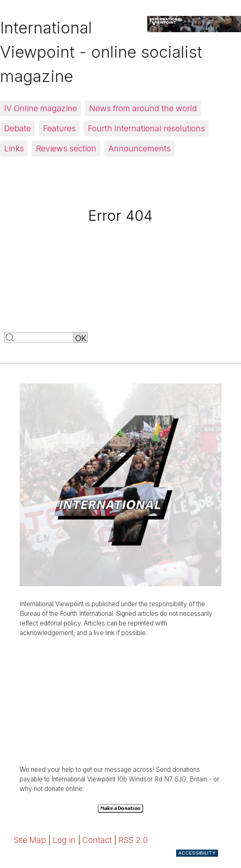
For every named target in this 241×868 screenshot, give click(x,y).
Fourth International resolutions (146, 128)
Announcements (140, 148)
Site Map (30, 840)
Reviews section (66, 148)
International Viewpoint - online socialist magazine (101, 52)
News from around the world (143, 108)
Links (14, 148)
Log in (64, 840)
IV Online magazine (41, 108)
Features (59, 128)
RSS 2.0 (133, 840)
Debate (18, 128)
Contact (97, 840)
